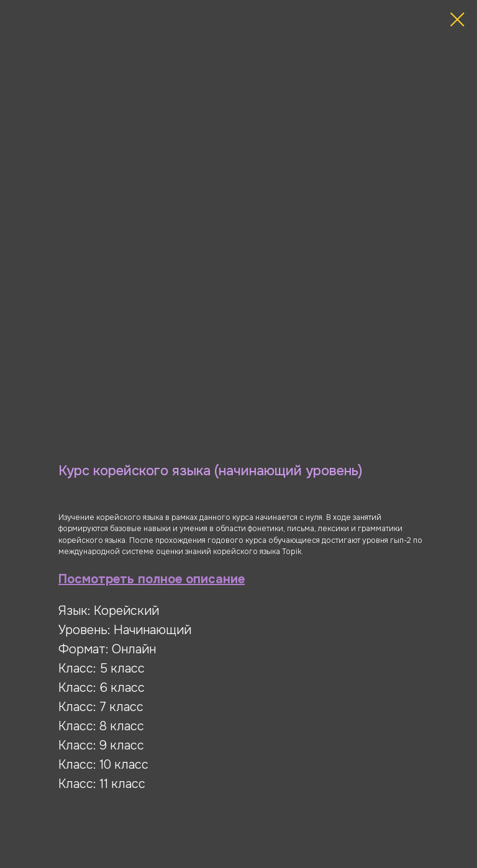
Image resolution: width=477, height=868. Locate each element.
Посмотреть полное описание (152, 579)
